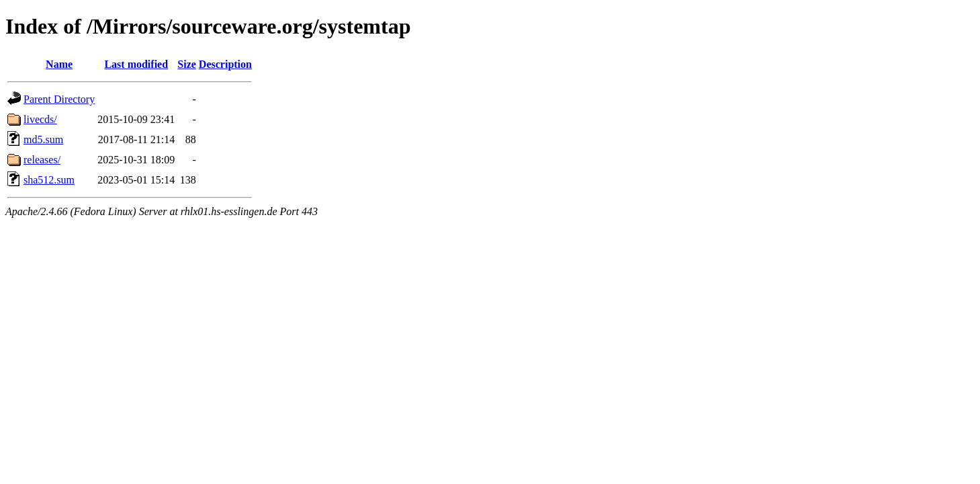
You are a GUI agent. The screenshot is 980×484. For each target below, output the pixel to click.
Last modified (136, 64)
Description (225, 64)
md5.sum (43, 139)
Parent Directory (59, 99)
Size (187, 64)
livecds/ (40, 119)
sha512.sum (49, 180)
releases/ (42, 160)
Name (59, 64)
